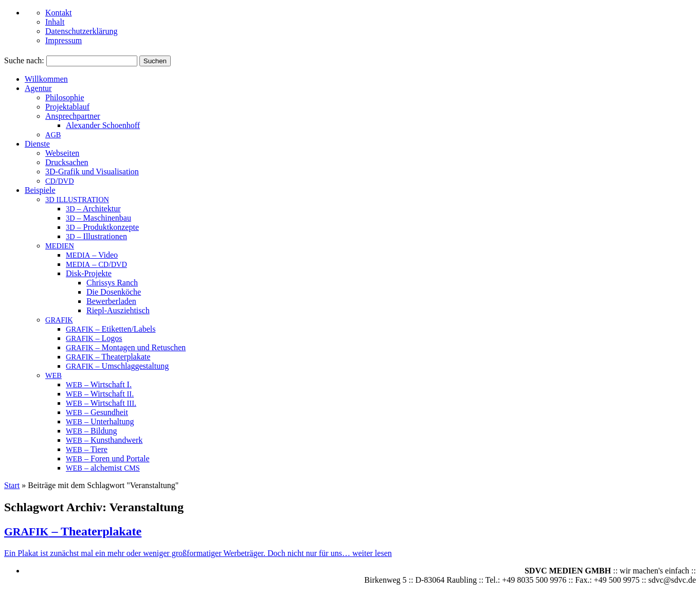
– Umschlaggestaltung (117, 366)
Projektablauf (67, 107)
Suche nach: (24, 60)
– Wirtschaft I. (99, 384)
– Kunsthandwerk (104, 440)
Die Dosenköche (114, 292)
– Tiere (87, 449)
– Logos (94, 338)
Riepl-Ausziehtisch (118, 310)
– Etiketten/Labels (111, 329)
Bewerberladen (111, 301)
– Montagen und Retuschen (126, 347)
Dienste (37, 144)
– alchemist (103, 468)
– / (96, 264)
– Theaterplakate (108, 357)
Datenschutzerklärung (81, 31)
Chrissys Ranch (112, 283)
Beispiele (40, 190)
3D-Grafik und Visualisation (92, 172)
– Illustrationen (96, 236)
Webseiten (62, 153)
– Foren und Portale (108, 459)
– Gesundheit (97, 412)
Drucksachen (67, 162)
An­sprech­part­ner (73, 116)
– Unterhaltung (100, 421)
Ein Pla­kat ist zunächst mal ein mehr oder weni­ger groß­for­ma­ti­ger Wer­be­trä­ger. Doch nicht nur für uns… (178, 553)
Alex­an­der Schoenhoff (103, 125)
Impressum (64, 40)
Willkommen (46, 79)
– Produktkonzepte (102, 227)
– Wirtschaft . (100, 394)
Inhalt (55, 22)
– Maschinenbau (98, 218)
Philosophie (65, 97)
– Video (92, 255)
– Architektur (93, 209)
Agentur (38, 88)
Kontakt (59, 13)
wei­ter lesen (372, 553)
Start (12, 485)
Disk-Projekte (89, 273)
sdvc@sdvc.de (672, 580)
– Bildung (92, 431)
